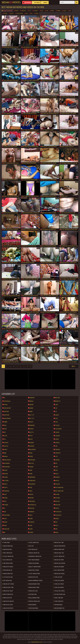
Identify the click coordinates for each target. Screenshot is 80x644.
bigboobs (31, 425)
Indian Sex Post (7, 598)
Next (74, 366)
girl (4, 512)
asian (5, 436)
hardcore (23, 11)
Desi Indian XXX (7, 580)
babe (4, 453)
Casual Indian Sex (33, 542)
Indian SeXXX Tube (8, 587)
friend (5, 498)
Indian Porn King (8, 546)
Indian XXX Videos (59, 574)
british (31, 463)
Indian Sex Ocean (8, 605)
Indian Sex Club (33, 591)
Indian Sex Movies (8, 608)
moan (56, 532)
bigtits (11, 13)
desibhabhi (6, 467)
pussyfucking (19, 13)
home (30, 474)
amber (5, 422)
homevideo (32, 481)
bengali (31, 401)
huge (30, 487)
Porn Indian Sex (7, 570)
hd (4, 532)
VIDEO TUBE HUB (58, 598)
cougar (57, 432)
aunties (5, 446)
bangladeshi (7, 460)
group (5, 522)
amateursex (7, 418)
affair (5, 405)
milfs (56, 525)
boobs (36, 13)
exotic (5, 487)
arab (5, 429)
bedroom (31, 398)
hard (5, 525)
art (4, 432)
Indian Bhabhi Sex (59, 608)
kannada (31, 512)
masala (56, 481)
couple (56, 439)
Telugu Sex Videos (59, 591)
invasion (31, 508)
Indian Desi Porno (34, 570)
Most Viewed (27, 3)
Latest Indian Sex (59, 556)
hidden (31, 467)
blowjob (31, 446)
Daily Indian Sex (7, 560)
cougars (57, 436)
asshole (5, 443)
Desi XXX (31, 546)
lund (56, 467)
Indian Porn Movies (60, 546)
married (57, 477)
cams (56, 405)
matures (57, 498)
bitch (30, 436)
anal (4, 425)
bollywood (32, 449)
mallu (56, 474)
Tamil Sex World (59, 587)
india (30, 491)
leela (30, 515)
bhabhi (31, 408)
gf (4, 508)
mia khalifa (58, 512)
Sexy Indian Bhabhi (34, 560)
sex (31, 13)
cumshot (35, 11)
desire (5, 470)
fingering (6, 491)
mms (56, 529)
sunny (52, 11)
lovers (31, 532)
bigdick (31, 429)
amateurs (6, 415)
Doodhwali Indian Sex (35, 556)
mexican (57, 501)
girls (5, 519)
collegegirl (58, 429)
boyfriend (32, 460)
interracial (32, 505)
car (55, 408)
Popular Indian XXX (34, 601)
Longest (45, 3)
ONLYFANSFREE (32, 605)
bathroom (6, 463)
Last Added (36, 3)
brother (57, 398)
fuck (41, 11)
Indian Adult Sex (59, 553)
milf (70, 11)
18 (4, 398)
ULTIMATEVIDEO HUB (59, 594)
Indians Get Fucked (8, 584)
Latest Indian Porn (34, 574)
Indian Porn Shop (59, 549)
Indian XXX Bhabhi (34, 563)
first (5, 494)
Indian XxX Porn (59, 560)
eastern (5, 481)
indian (16, 11)
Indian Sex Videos (8, 567)
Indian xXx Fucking (59, 563)
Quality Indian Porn (34, 567)
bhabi (30, 411)
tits (29, 11)
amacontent (7, 408)
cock (56, 422)
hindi (30, 470)
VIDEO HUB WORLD (33, 608)
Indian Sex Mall (7, 549)
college (57, 425)
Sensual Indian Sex (34, 553)
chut (56, 418)
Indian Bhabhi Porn (34, 584)
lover (30, 529)
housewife (32, 484)
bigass (31, 422)
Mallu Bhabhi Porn (34, 598)
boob (30, 453)
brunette (57, 401)
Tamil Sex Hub (58, 577)
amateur (6, 411)
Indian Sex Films (33, 577)
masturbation (59, 491)
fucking (5, 13)
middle (56, 519)
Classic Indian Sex (8, 556)
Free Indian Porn (8, 563)
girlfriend (6, 515)
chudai (56, 415)
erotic (5, 484)
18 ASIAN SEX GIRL (8, 577)
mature (57, 494)
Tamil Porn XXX (58, 601)
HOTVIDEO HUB (32, 594)
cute (56, 456)
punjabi (58, 11)
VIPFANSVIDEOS (58, 605)
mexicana (57, 505)
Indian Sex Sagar (8, 591)
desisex (5, 474)
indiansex (32, 501)
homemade (32, 477)
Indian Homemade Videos (35, 580)
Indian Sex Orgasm (8, 601)
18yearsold (6, 401)
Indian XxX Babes (59, 567)
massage (57, 484)
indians (31, 498)
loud (30, 525)
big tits (31, 415)
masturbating (59, 487)
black (30, 439)
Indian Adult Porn (34, 587)
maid (56, 470)
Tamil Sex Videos (59, 584)
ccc (55, 411)
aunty (5, 449)
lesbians (31, 522)
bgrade (31, 405)
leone (64, 11)
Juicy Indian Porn (59, 570)
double (5, 477)
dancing (57, 460)
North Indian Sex (8, 594)
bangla (5, 456)
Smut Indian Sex (7, 553)
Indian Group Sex (8, 574)
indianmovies (11, 2)
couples (57, 443)
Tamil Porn (6, 542)
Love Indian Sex (33, 549)
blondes (31, 443)
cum (47, 11)
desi (26, 13)
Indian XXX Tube (59, 542)
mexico (56, 508)
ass (4, 439)
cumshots (57, 453)
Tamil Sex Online (59, 580)
